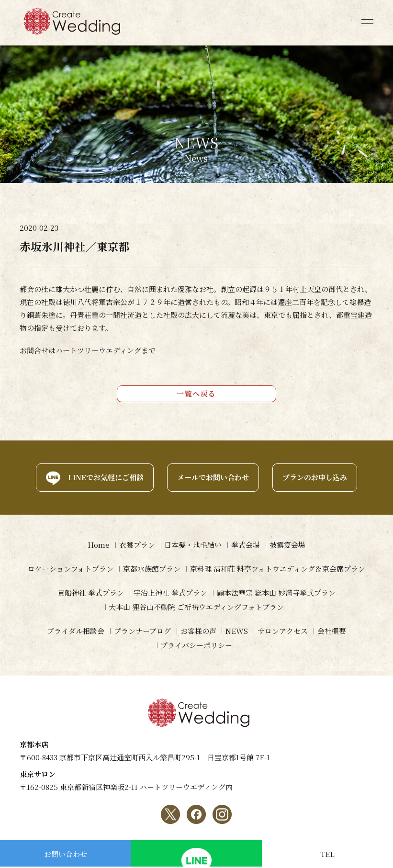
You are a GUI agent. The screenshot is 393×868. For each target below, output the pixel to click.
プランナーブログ (142, 631)
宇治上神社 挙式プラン (170, 593)
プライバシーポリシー (196, 646)
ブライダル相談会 (75, 631)
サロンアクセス (283, 631)
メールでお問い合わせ (213, 478)
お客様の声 (198, 631)
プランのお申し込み (315, 478)
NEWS (237, 631)
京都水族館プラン (152, 569)
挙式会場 (246, 545)
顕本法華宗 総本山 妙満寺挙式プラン (276, 593)
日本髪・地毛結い (193, 545)
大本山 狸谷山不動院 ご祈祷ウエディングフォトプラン (196, 607)
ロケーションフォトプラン (71, 569)
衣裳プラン (137, 545)
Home (98, 545)
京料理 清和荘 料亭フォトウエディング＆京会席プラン (278, 569)
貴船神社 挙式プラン (91, 593)
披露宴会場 (287, 545)
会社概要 (332, 631)
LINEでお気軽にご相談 (106, 478)
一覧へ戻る (196, 394)
